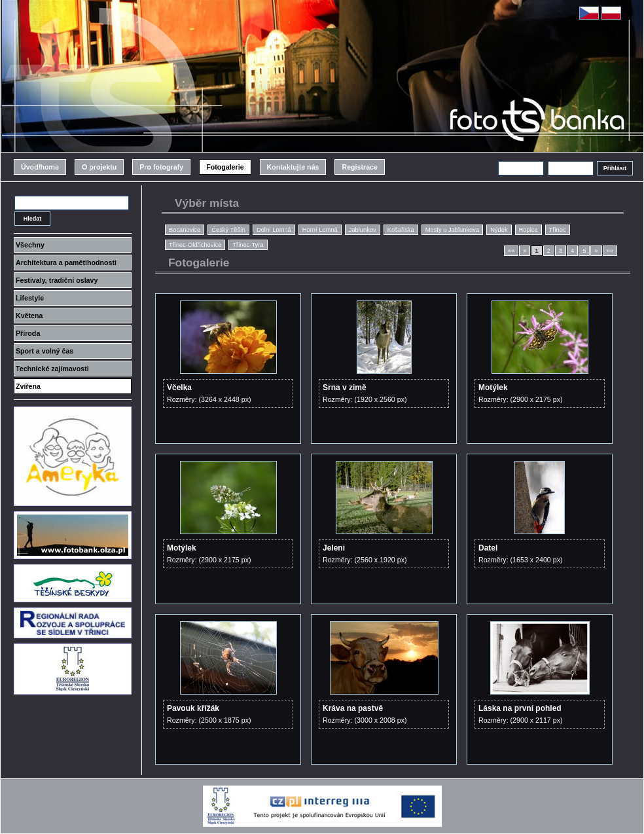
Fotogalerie (225, 167)
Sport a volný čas (45, 351)
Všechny (30, 245)
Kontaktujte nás (293, 167)
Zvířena (28, 386)
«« (511, 251)
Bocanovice (185, 230)
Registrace (360, 167)
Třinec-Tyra (248, 245)
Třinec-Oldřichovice (195, 245)
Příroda (28, 333)
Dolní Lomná (274, 230)
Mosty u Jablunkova (452, 230)
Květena (29, 316)
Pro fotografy (161, 167)
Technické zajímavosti (52, 369)
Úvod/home (40, 167)
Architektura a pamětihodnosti (66, 263)
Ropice (528, 230)
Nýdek (499, 230)
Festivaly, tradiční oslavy (57, 280)
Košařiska (401, 230)
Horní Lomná (320, 230)
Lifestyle (30, 298)
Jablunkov (363, 230)
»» (610, 251)
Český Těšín (228, 230)
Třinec (558, 230)
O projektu (99, 167)
